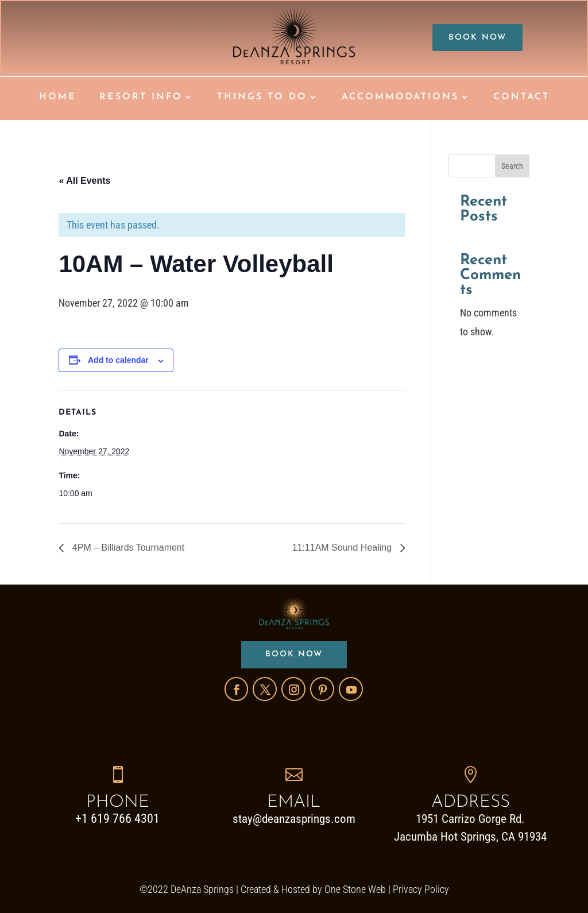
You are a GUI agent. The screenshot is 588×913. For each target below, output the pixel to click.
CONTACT (521, 97)
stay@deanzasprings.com (294, 819)
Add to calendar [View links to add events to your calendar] (118, 360)
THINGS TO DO (262, 97)
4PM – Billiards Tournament (127, 548)
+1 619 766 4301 (117, 819)
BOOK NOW (478, 38)
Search (512, 166)
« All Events (84, 181)
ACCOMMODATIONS (400, 97)
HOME (58, 97)
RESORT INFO (141, 97)
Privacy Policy (421, 889)
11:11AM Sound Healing (343, 548)
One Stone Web (355, 889)
